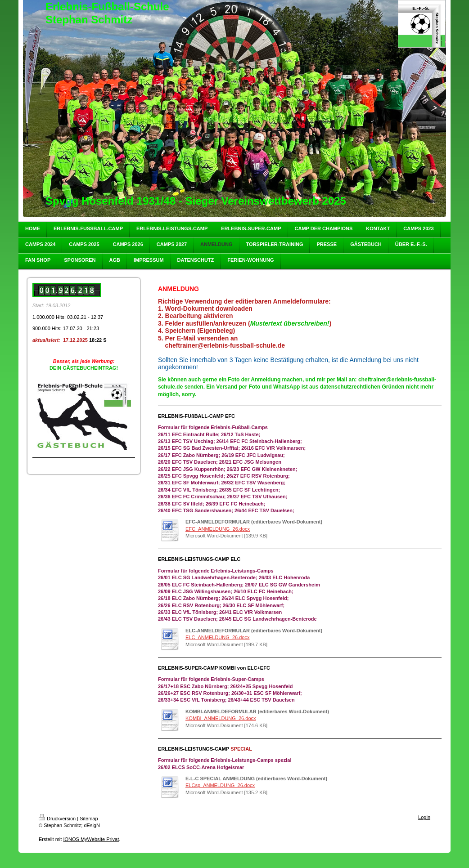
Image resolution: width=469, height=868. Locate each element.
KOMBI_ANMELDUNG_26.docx (221, 718)
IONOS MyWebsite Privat (91, 839)
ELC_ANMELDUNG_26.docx (217, 637)
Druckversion (57, 819)
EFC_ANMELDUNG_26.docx (218, 529)
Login (424, 817)
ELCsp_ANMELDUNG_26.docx (220, 785)
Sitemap (89, 819)
